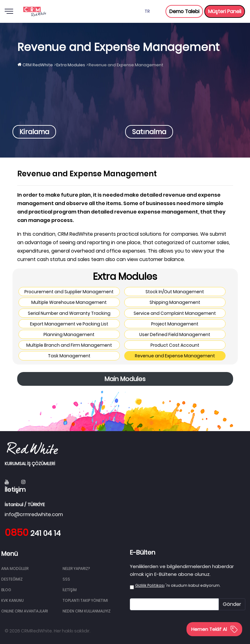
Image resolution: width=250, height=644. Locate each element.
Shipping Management (175, 302)
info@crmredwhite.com (34, 514)
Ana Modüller (15, 569)
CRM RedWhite (38, 65)
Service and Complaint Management (175, 313)
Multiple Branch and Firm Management (69, 345)
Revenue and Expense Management (175, 356)
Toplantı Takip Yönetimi (85, 600)
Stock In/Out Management (175, 292)
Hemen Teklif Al (214, 629)
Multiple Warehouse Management (69, 302)
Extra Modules (71, 65)
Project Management (175, 324)
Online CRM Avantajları (25, 611)
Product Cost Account (175, 345)
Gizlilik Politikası (150, 585)
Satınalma (149, 132)
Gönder (232, 604)
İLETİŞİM (70, 590)
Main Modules (125, 379)
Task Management (69, 356)
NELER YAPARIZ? (76, 569)
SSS (66, 579)
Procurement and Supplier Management (69, 292)
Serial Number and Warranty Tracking (69, 313)
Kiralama (34, 132)
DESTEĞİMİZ (12, 579)
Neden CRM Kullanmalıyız (87, 611)
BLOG (6, 590)
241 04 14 (33, 533)
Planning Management (69, 335)
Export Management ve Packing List (69, 324)
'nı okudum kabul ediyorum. (178, 585)
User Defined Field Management (175, 335)
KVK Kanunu (13, 600)
